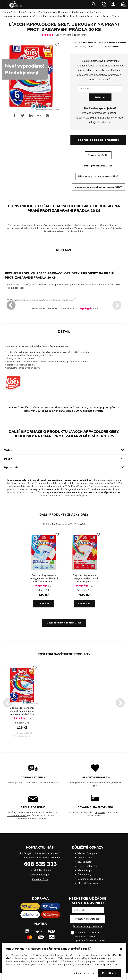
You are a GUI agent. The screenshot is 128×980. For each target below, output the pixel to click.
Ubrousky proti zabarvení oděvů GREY (98, 187)
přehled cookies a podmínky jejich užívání (96, 965)
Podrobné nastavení (83, 973)
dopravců (100, 812)
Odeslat (100, 97)
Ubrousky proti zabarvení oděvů (75, 12)
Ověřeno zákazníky (87, 866)
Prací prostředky (47, 12)
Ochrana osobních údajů (90, 879)
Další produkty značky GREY (64, 515)
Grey (96, 12)
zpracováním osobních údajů (90, 940)
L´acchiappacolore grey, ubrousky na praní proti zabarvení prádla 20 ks (22, 711)
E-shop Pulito (9, 12)
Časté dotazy (84, 875)
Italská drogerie (27, 12)
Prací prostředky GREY (98, 166)
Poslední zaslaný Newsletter (88, 926)
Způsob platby (85, 862)
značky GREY (113, 483)
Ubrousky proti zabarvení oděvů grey (21, 16)
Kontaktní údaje (40, 879)
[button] (121, 948)
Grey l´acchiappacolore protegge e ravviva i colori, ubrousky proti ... (85, 578)
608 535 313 (40, 864)
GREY (116, 47)
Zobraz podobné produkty (98, 140)
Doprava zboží (85, 858)
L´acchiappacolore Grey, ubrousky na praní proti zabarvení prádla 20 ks (80, 16)
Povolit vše (109, 973)
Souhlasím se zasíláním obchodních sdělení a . (90, 937)
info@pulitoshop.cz (100, 122)
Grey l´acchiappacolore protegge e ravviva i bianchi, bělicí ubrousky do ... (44, 578)
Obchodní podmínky (88, 883)
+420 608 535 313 (94, 118)
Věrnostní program (87, 853)
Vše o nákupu (85, 870)
